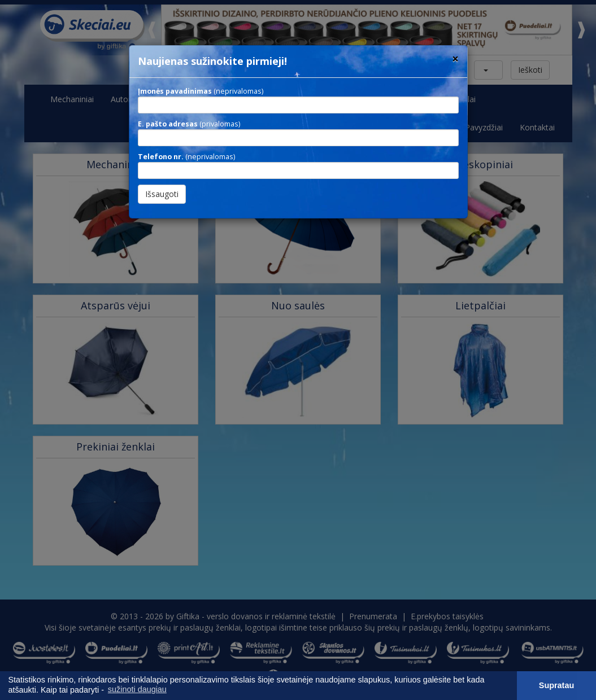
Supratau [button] (556, 685)
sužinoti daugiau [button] (137, 689)
